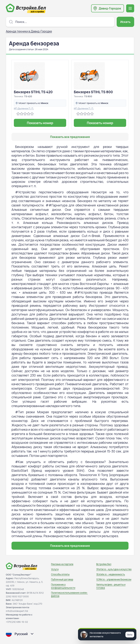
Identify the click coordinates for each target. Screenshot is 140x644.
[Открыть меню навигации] (130, 8)
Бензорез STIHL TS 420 (33, 92)
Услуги (55, 569)
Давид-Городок (110, 8)
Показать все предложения (70, 137)
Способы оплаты (60, 574)
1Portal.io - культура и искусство (114, 569)
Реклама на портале (62, 564)
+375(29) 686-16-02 (17, 622)
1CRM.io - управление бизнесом (114, 579)
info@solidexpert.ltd (17, 611)
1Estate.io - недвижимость (111, 574)
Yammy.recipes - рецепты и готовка (111, 586)
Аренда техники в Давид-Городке (29, 31)
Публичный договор (62, 579)
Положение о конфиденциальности (63, 586)
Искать (125, 22)
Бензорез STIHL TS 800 (93, 92)
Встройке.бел (104, 564)
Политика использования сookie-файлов (69, 594)
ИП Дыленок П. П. (24, 108)
